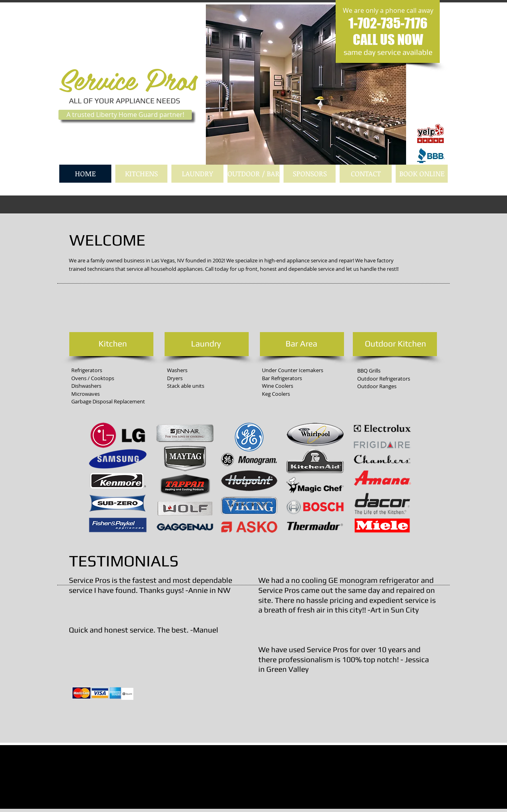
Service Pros (128, 79)
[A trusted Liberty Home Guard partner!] (125, 115)
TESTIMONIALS (124, 561)
